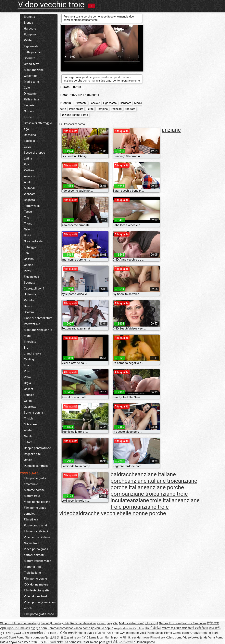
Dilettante (30, 94)
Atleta (28, 430)
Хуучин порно (130, 633)
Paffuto (29, 300)
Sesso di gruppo (35, 153)
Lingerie (29, 105)
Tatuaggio (31, 247)
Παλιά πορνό (9, 642)
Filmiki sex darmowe (136, 638)
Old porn (6, 623)
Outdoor (29, 111)
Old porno (70, 642)
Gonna (28, 401)
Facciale (29, 141)
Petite (28, 40)
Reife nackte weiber (83, 623)
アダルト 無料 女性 (50, 642)
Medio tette (31, 82)
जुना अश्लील (7, 633)
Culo (27, 88)
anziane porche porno (75, 115)
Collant (29, 389)
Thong (28, 224)
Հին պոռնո (9, 628)
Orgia (28, 383)
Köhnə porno (175, 638)
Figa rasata (31, 46)
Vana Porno (216, 638)
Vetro (28, 377)
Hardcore (30, 29)
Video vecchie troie (51, 5)
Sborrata (30, 283)
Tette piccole (32, 52)
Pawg (28, 271)
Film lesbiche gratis (37, 590)
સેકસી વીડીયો (153, 628)
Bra (26, 348)
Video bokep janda (195, 638)
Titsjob (29, 419)
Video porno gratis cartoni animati (36, 552)
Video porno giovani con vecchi (40, 605)
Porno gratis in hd (36, 525)
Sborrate (30, 58)
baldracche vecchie (96, 513)
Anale (28, 182)
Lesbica (29, 117)
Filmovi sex (158, 638)
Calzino (29, 259)
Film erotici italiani (36, 531)
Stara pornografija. (38, 638)
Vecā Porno (147, 633)
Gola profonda (33, 241)
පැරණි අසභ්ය (127, 642)
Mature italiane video (38, 561)
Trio (27, 218)
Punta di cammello (36, 466)
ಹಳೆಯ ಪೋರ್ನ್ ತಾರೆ (175, 628)
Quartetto (30, 407)
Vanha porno (82, 628)
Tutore (28, 442)
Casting (29, 359)
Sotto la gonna (34, 413)
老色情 (73, 633)
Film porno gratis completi (35, 511)
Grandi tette (32, 64)
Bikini (28, 235)
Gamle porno (182, 633)
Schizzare (30, 424)
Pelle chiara (32, 99)
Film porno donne (36, 579)
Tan (26, 253)
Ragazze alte (32, 454)
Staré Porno (17, 638)
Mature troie (32, 496)
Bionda (29, 23)
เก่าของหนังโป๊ (80, 638)
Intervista (30, 342)
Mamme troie (33, 567)
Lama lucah (97, 638)
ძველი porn (39, 628)
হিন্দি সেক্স (213, 623)
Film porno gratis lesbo (39, 614)
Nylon (28, 229)
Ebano (28, 365)
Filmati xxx (31, 520)
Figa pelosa (32, 277)
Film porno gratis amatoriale (35, 481)
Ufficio (28, 460)
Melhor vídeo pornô (132, 623)
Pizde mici (112, 633)
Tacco (28, 212)
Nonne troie (32, 543)
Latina (28, 159)
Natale (28, 436)
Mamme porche (34, 490)
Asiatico (29, 176)
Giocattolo (31, 76)
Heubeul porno (145, 642)
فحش (18, 633)
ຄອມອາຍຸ (83, 642)
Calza (28, 147)
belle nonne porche (143, 513)
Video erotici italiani (37, 537)
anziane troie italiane (155, 500)
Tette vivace (32, 206)
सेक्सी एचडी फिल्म (198, 628)
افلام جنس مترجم (107, 623)
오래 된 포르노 (60, 638)
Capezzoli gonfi (34, 289)
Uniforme (30, 294)
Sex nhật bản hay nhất (55, 623)
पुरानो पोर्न (112, 642)
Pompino (30, 34)
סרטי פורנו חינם (27, 642)
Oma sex (24, 628)
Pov (26, 164)
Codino (29, 265)
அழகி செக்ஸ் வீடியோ (129, 628)
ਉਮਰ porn (50, 633)
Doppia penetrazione (37, 448)
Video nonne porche (37, 502)
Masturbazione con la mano (38, 333)
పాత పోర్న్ (215, 628)
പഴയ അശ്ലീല (33, 633)
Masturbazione (34, 70)
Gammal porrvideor (60, 628)
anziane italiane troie (153, 481)
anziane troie (141, 494)
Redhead (30, 170)
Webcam (30, 194)
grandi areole (33, 354)
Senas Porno (164, 633)
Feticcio (29, 395)
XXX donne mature (36, 585)
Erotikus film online (194, 623)
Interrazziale (32, 324)
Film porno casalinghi (26, 623)
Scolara (29, 312)
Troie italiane (32, 573)
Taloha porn (98, 642)
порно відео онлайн (91, 633)
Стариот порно (201, 633)
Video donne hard (36, 596)
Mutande (30, 188)
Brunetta (30, 17)
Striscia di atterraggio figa (38, 126)
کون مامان (152, 623)
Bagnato (30, 200)
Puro (27, 371)
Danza (28, 306)
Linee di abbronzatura (38, 318)
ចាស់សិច (62, 633)
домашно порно (102, 628)
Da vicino (30, 135)
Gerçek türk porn (170, 623)
